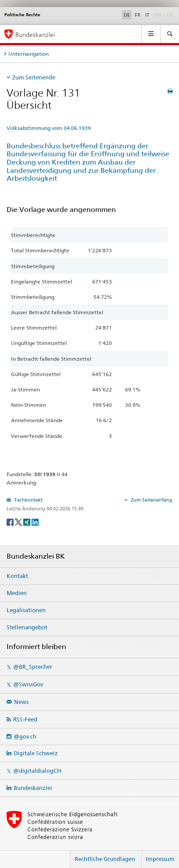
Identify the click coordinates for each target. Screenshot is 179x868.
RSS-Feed (25, 719)
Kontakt (17, 576)
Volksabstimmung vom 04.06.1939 (49, 128)
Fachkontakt (28, 500)
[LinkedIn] (35, 522)
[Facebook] (11, 522)
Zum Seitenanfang (151, 500)
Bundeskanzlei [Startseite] (35, 34)
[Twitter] (19, 522)
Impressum (160, 859)
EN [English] (170, 15)
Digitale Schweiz (36, 753)
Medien (17, 593)
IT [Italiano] (147, 15)
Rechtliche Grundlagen (105, 859)
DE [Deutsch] (127, 15)
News (21, 702)
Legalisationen (26, 610)
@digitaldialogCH (37, 771)
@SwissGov (28, 684)
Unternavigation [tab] (29, 54)
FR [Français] (138, 15)
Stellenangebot (27, 627)
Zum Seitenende (34, 77)
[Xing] (27, 522)
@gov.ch (25, 736)
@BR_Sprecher (33, 667)
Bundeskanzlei (33, 788)
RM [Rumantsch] (158, 15)
